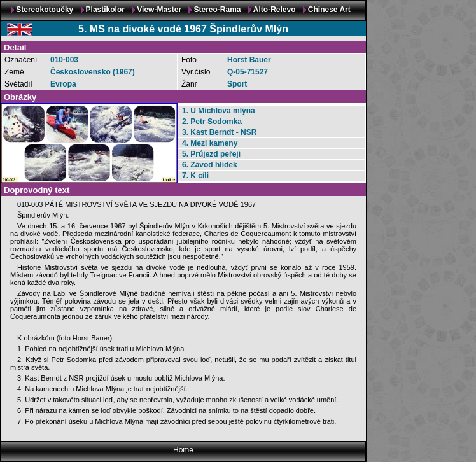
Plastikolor (105, 10)
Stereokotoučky (45, 10)
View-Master (159, 10)
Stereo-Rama (217, 10)
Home (183, 450)
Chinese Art (329, 10)
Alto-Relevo (275, 10)
